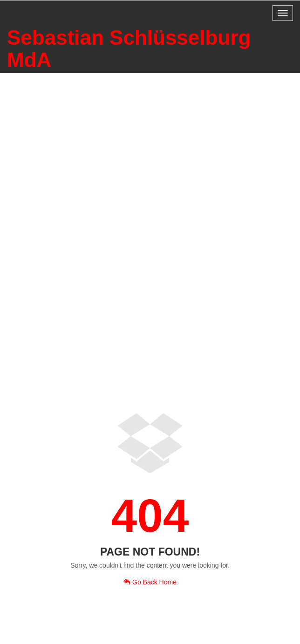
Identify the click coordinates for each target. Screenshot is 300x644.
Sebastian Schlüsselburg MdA (129, 49)
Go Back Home (150, 582)
